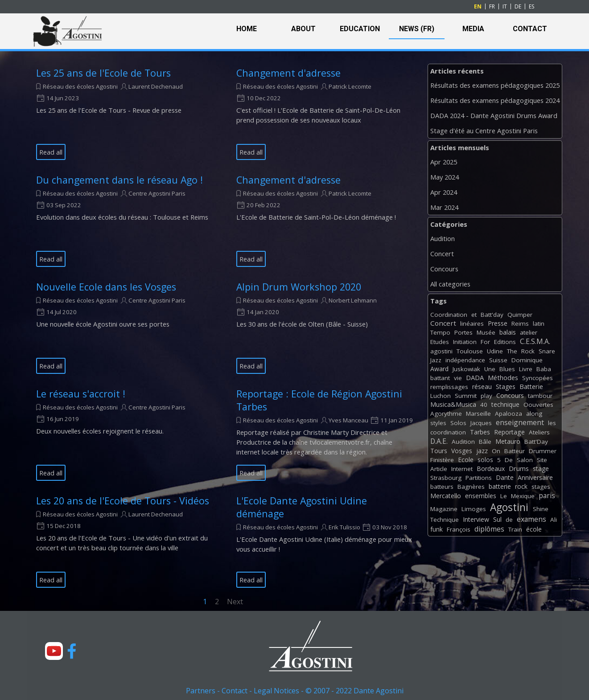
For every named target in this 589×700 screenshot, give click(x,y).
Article (439, 469)
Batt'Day (536, 442)
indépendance (465, 360)
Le (504, 496)
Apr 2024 (444, 192)
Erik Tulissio (344, 527)
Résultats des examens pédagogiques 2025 (495, 85)
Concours (444, 269)
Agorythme (446, 413)
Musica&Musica (453, 404)
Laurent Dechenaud (156, 86)
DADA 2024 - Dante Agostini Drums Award (494, 115)
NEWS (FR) (417, 29)
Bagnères (471, 487)
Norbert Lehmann (353, 300)
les (552, 423)
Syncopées (538, 378)
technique (505, 404)
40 (484, 405)
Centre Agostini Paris (157, 193)
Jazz (436, 360)
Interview (476, 519)
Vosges (462, 451)
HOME (247, 29)
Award (439, 369)
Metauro (508, 441)
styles (438, 423)
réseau (482, 387)
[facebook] (72, 651)
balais (508, 332)
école (534, 529)
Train (515, 529)
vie (458, 378)
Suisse (498, 360)
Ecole (466, 460)
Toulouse (470, 351)
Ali (554, 520)
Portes (463, 332)
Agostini (509, 507)
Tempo (440, 332)
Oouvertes (538, 405)
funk (437, 529)
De (509, 460)
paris (547, 495)
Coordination (449, 315)
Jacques (481, 423)
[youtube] (54, 651)
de (509, 520)
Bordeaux (491, 469)
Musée (486, 332)
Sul (497, 519)
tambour (540, 396)
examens (531, 519)
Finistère (442, 460)
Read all (51, 152)
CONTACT (530, 29)
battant (440, 378)
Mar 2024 (444, 207)
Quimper (520, 315)
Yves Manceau (348, 420)
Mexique (523, 496)
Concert (442, 254)
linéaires (472, 323)
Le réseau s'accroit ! (81, 394)
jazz (482, 451)
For (485, 342)
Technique (445, 520)
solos (485, 460)
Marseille (478, 413)
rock (521, 486)
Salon (525, 460)
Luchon (441, 396)
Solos (458, 423)
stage (541, 469)
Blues (507, 369)
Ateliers (539, 432)
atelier (529, 332)
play (486, 396)
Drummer (543, 451)
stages (541, 487)
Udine (495, 351)
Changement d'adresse (288, 73)
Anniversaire (535, 477)
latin (539, 323)
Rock (528, 351)
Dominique (527, 360)
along (534, 413)
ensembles (481, 496)
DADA (475, 377)
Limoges (474, 509)
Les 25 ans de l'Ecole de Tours (103, 73)
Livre (526, 369)
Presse (498, 323)
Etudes (440, 342)
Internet (462, 469)
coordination (448, 432)
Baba (544, 369)
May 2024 (445, 177)
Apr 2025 (444, 162)
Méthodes (503, 377)
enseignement (520, 422)
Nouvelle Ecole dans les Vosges (106, 287)
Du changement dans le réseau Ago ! (119, 180)
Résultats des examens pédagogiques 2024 (495, 100)
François (459, 529)
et (474, 315)
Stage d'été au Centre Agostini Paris (484, 131)
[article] (125, 113)
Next (235, 602)
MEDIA (473, 29)
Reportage (509, 432)
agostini (441, 351)
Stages (506, 387)
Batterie (531, 387)
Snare (547, 351)
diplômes (489, 529)
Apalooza (509, 413)
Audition (443, 238)
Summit (466, 396)
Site (542, 460)
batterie (500, 486)
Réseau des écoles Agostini (80, 86)
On (496, 451)
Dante (505, 477)
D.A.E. (439, 441)
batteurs (442, 487)
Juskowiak (466, 369)
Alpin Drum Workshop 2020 (299, 287)
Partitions (479, 478)
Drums (519, 469)
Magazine (444, 509)
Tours (439, 451)
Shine (541, 509)
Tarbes (480, 432)
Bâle (485, 442)
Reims (520, 323)
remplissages (449, 387)
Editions (505, 342)
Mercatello (446, 496)
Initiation (465, 342)
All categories (450, 284)
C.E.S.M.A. (535, 341)
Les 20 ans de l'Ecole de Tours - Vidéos (123, 501)
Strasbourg (446, 478)
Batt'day (492, 315)
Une (490, 369)
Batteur (515, 451)
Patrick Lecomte (350, 86)
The (512, 351)
